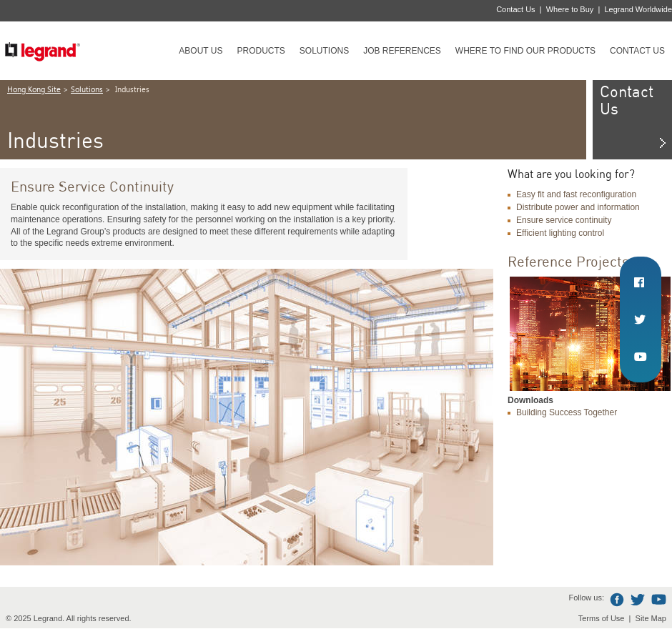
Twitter (638, 600)
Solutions (324, 51)
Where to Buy (570, 9)
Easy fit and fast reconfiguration (576, 194)
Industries (131, 90)
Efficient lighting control (560, 233)
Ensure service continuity (564, 220)
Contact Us (515, 9)
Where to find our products (525, 51)
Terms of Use (602, 618)
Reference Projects (568, 261)
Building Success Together (567, 412)
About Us (201, 51)
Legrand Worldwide (638, 9)
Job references (402, 51)
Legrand (42, 51)
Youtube (659, 600)
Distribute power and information (578, 207)
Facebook (617, 600)
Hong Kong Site (34, 90)
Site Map (651, 618)
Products (261, 51)
